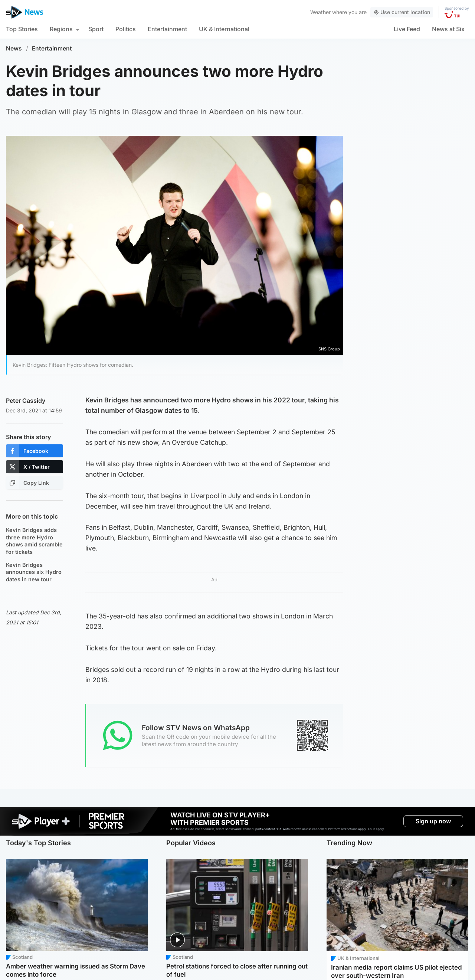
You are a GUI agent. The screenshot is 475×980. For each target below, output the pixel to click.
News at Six (448, 29)
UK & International (224, 29)
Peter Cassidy (26, 401)
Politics (126, 29)
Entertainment (167, 29)
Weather (320, 12)
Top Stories (22, 29)
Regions (61, 29)
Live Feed (407, 29)
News (14, 48)
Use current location (402, 12)
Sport (96, 29)
